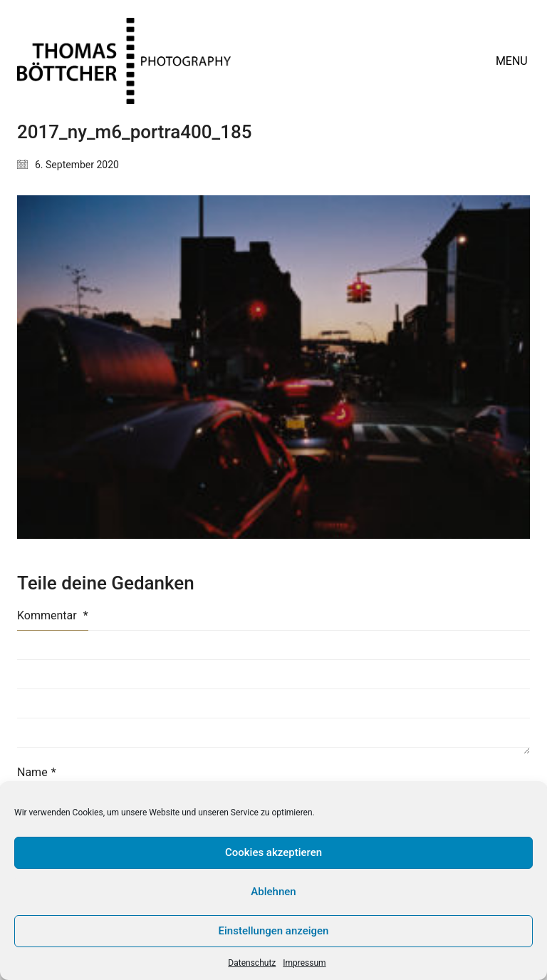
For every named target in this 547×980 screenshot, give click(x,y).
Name (37, 772)
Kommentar (53, 615)
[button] (513, 61)
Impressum (304, 963)
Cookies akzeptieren (273, 852)
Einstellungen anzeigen (274, 931)
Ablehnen (273, 892)
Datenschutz (252, 963)
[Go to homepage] (124, 61)
